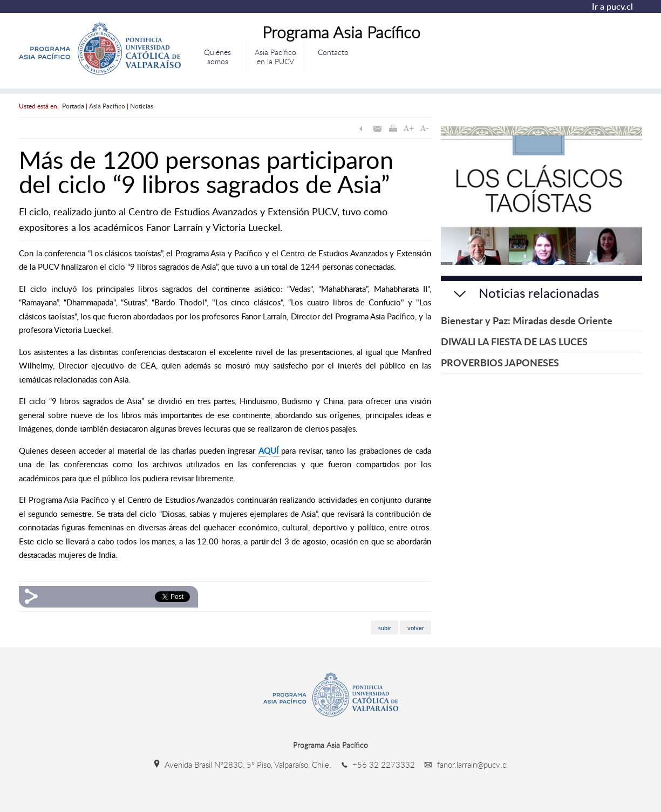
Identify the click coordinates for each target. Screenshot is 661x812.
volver (416, 627)
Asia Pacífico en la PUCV (275, 57)
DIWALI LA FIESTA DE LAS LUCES (514, 341)
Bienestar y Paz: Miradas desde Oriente (527, 320)
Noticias (142, 106)
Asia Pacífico (107, 106)
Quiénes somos (217, 57)
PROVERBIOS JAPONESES (500, 362)
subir (385, 627)
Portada (73, 106)
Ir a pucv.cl (612, 6)
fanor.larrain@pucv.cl (462, 765)
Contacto (333, 52)
